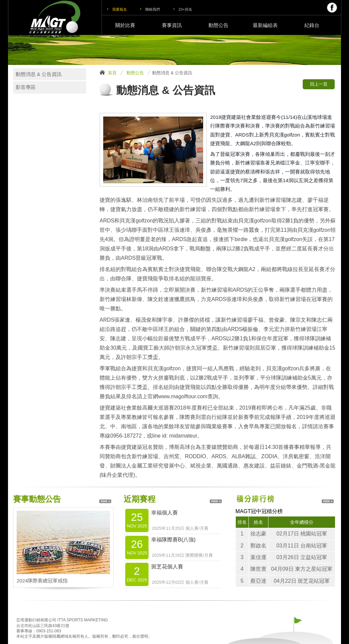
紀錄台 (312, 25)
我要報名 (120, 9)
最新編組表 (265, 25)
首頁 (112, 73)
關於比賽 (125, 25)
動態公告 (218, 25)
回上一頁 (319, 84)
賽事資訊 (172, 25)
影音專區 (26, 87)
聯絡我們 (153, 9)
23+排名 (185, 9)
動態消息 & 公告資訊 (39, 74)
